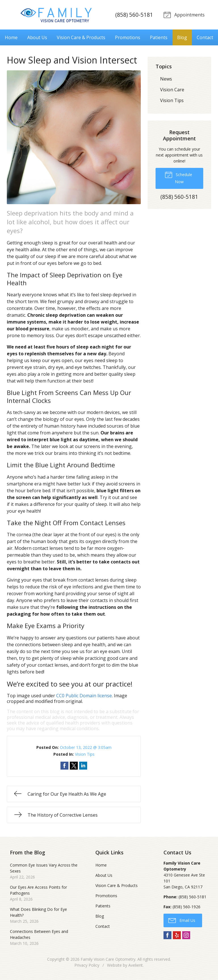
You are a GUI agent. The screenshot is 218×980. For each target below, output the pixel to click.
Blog (182, 37)
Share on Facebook (64, 765)
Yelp (177, 935)
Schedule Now (178, 177)
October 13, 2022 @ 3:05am (86, 747)
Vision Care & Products (81, 37)
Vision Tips (85, 754)
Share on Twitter (74, 765)
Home (11, 37)
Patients (159, 37)
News (166, 79)
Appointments (183, 14)
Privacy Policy (87, 965)
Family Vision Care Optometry (108, 959)
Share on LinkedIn (83, 765)
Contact (205, 37)
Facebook (167, 935)
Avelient (136, 965)
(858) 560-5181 (133, 15)
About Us (37, 37)
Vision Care (172, 89)
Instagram (186, 935)
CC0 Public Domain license (84, 695)
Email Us (182, 920)
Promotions (128, 37)
